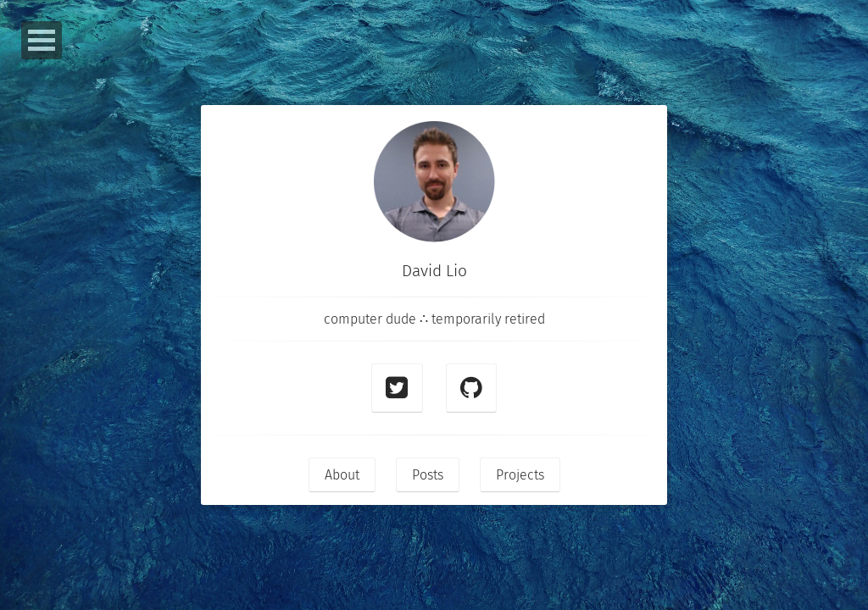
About (342, 475)
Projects (520, 475)
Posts (428, 475)
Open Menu (42, 40)
